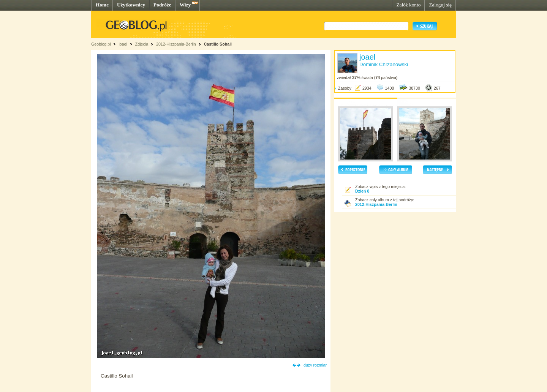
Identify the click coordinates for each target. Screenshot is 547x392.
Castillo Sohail (218, 44)
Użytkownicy (131, 5)
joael (123, 44)
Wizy (185, 5)
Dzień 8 (362, 191)
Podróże (162, 5)
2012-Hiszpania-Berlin (176, 44)
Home (102, 5)
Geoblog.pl (101, 44)
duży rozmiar (315, 365)
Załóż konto (408, 5)
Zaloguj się (440, 5)
